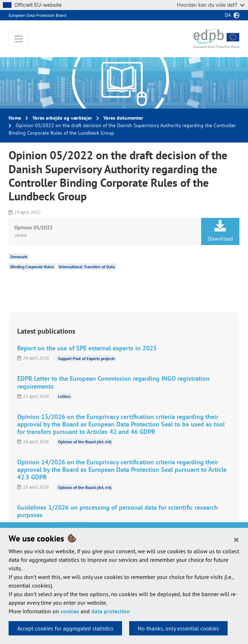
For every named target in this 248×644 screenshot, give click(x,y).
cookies (70, 611)
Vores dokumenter (123, 118)
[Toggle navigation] (19, 39)
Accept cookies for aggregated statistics (65, 628)
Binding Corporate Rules (32, 267)
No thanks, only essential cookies (178, 628)
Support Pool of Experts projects (86, 358)
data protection (111, 611)
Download (220, 231)
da (228, 15)
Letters (64, 396)
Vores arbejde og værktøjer (62, 118)
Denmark (19, 257)
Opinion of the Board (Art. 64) (85, 442)
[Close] (236, 539)
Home (15, 118)
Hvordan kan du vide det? (211, 5)
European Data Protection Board (37, 15)
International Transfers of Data (87, 267)
